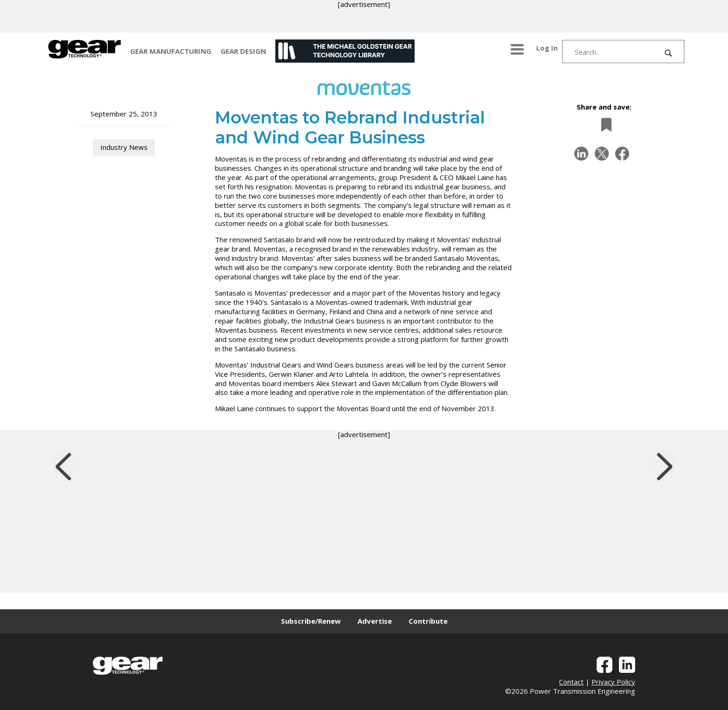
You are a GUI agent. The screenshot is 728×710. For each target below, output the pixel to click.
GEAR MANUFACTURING (171, 51)
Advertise (375, 621)
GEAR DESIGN (243, 51)
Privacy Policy (613, 682)
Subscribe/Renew (311, 621)
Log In (547, 48)
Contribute (428, 621)
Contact (571, 682)
